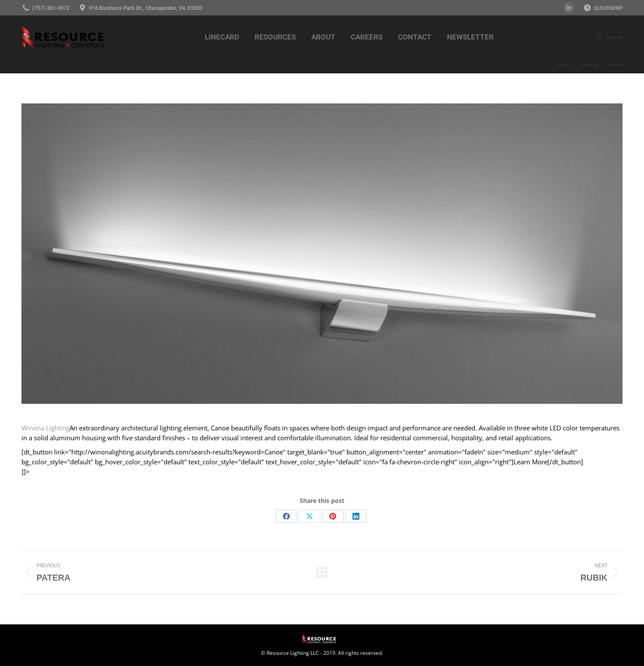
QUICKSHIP (608, 8)
